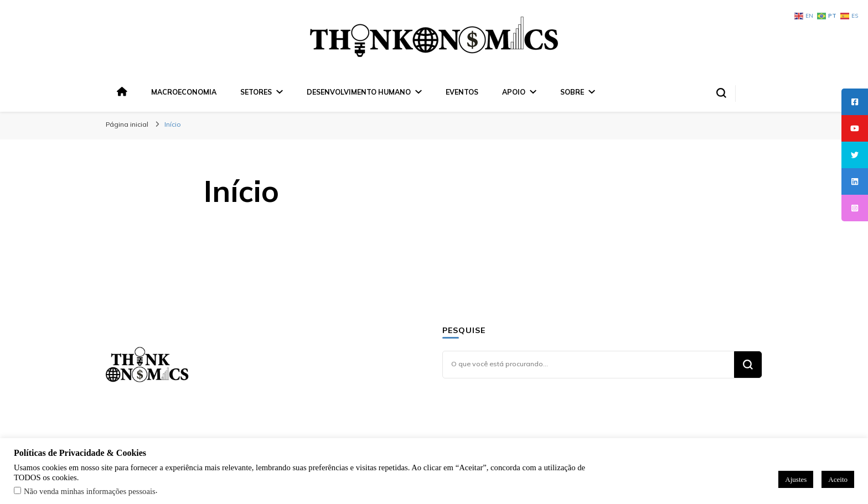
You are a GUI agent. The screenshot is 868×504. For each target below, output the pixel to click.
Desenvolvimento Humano (359, 92)
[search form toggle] (721, 93)
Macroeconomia (184, 92)
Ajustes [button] (796, 479)
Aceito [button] (838, 479)
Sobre (572, 92)
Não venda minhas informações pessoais (90, 491)
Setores (256, 92)
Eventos (462, 92)
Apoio (514, 92)
